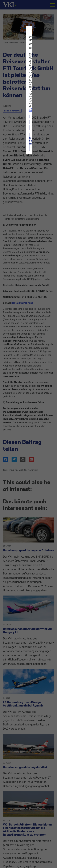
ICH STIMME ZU (29, 122)
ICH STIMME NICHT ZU (29, 142)
